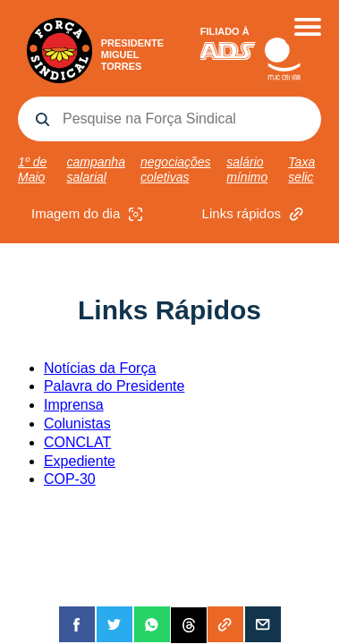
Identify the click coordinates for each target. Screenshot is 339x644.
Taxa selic (301, 169)
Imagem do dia (89, 214)
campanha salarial (96, 169)
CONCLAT (77, 442)
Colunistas (77, 424)
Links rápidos (255, 214)
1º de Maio (32, 169)
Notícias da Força (100, 368)
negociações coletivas (176, 169)
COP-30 (70, 479)
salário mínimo (247, 169)
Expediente (80, 461)
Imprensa (74, 405)
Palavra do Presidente (114, 386)
